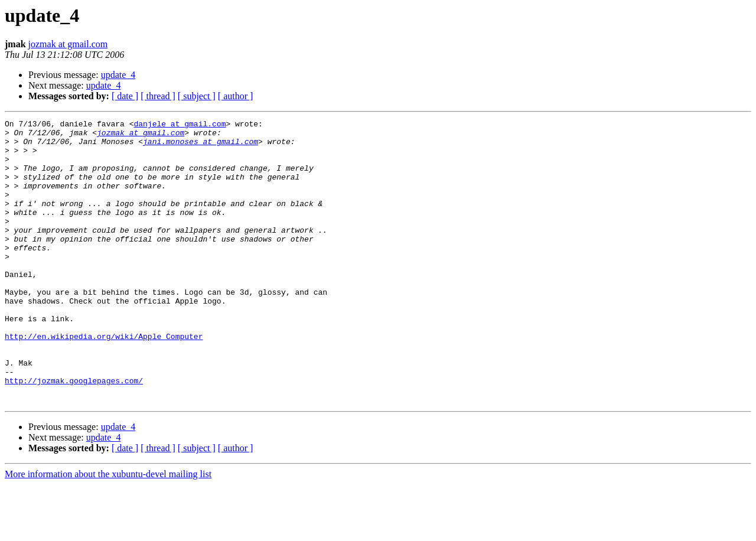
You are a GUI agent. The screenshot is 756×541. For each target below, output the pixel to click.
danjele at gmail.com (180, 125)
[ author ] (236, 96)
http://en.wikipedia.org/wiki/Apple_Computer (104, 380)
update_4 (118, 75)
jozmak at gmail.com (68, 44)
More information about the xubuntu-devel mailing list (108, 531)
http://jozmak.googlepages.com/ (74, 434)
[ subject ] (197, 96)
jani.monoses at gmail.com (201, 146)
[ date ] (125, 96)
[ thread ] (158, 96)
